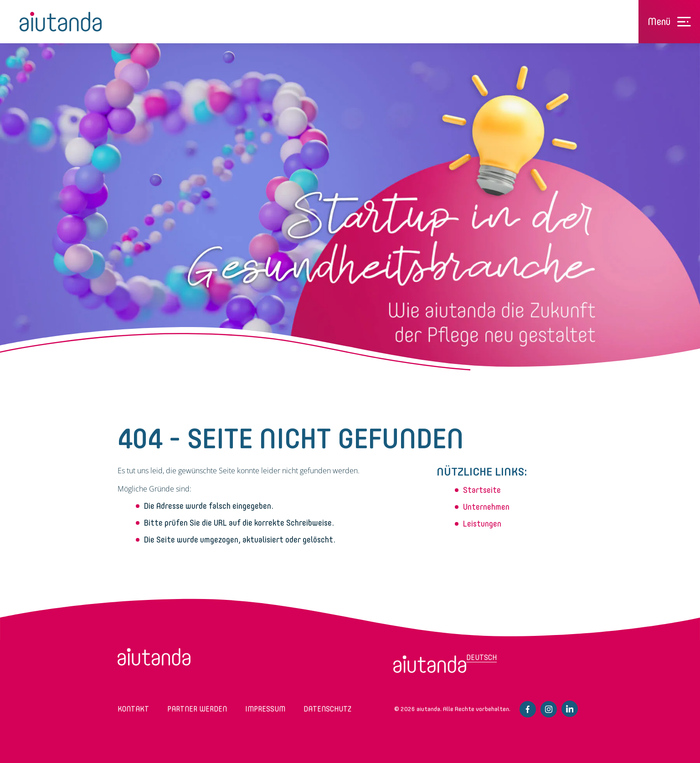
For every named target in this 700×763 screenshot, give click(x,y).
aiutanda (61, 22)
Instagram (549, 709)
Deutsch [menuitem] (481, 658)
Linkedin (570, 709)
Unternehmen (486, 507)
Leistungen (482, 524)
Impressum (265, 709)
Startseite (482, 490)
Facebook (528, 709)
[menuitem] (430, 664)
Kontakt (133, 709)
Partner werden (197, 709)
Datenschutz (327, 709)
